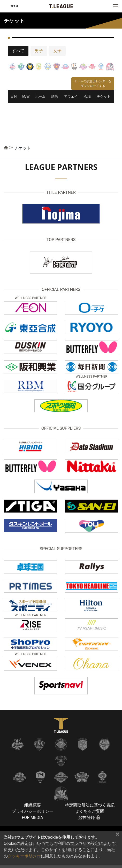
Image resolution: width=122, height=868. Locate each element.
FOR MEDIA (32, 818)
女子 (57, 51)
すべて (18, 51)
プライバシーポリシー (33, 811)
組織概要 (33, 805)
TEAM (14, 6)
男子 (39, 51)
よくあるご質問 (90, 811)
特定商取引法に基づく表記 (90, 805)
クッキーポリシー (24, 856)
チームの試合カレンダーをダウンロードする (93, 84)
